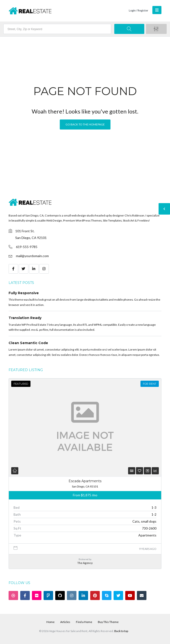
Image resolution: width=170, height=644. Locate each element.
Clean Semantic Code (28, 343)
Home (50, 622)
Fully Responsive (24, 293)
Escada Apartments (85, 481)
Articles (65, 622)
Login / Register (139, 10)
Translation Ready (25, 318)
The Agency (85, 563)
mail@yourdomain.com (32, 256)
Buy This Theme (108, 622)
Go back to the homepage (85, 124)
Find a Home (84, 622)
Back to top (121, 631)
